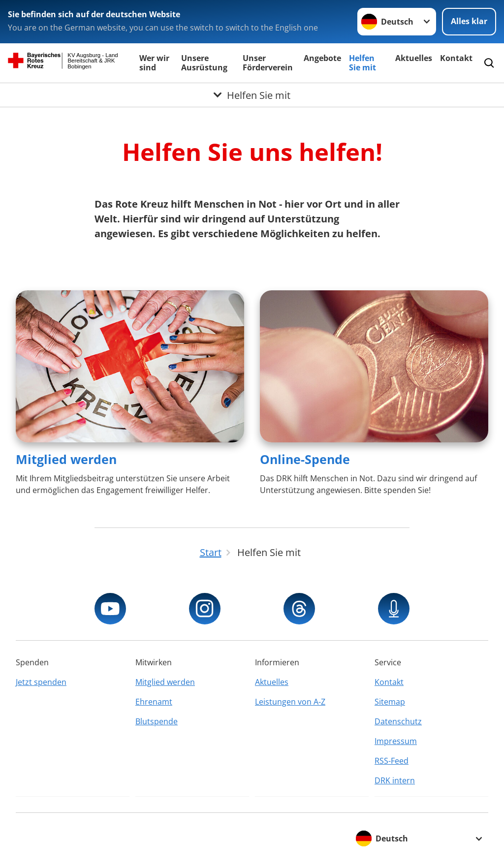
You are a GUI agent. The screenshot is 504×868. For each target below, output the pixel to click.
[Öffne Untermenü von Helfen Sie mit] (252, 95)
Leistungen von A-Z (290, 702)
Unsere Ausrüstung (204, 63)
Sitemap (390, 702)
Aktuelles (414, 58)
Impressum (396, 741)
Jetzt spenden (41, 682)
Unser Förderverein (268, 63)
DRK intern (395, 780)
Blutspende (157, 721)
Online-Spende (305, 459)
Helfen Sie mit (362, 63)
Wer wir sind (154, 63)
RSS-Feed (392, 761)
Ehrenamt (154, 702)
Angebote (322, 58)
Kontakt (456, 58)
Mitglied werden (66, 459)
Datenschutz (398, 721)
